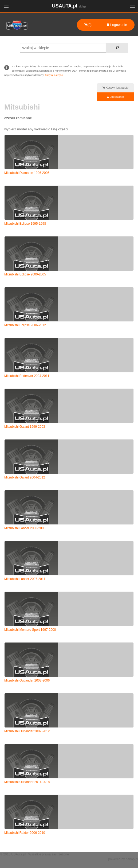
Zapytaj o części (54, 75)
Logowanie (117, 25)
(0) (88, 25)
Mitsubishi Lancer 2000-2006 (25, 528)
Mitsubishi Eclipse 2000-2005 (25, 274)
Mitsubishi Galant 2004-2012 (25, 477)
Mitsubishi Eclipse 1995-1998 (25, 224)
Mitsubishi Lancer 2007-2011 (25, 579)
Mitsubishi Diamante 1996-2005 (27, 173)
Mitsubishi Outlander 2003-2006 (27, 680)
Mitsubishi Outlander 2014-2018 (27, 782)
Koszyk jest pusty (115, 88)
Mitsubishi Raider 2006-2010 (25, 833)
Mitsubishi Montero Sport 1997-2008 (30, 630)
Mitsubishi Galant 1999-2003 (25, 427)
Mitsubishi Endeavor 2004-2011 (27, 376)
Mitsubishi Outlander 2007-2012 (27, 731)
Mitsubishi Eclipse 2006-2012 (25, 325)
